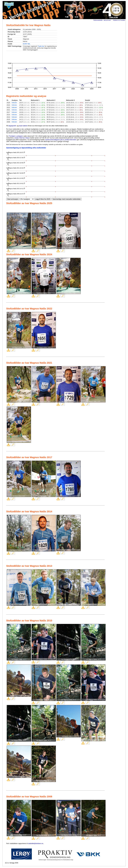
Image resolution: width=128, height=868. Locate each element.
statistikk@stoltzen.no (36, 843)
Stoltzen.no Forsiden (119, 20)
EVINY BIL (27, 44)
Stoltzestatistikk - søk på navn (102, 20)
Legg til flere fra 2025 (43, 199)
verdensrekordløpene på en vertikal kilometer (61, 140)
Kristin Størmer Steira (22, 138)
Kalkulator (14, 103)
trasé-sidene (23, 126)
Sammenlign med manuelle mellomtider (67, 199)
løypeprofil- (12, 126)
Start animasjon (13, 199)
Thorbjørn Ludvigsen (16, 136)
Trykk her (41, 46)
